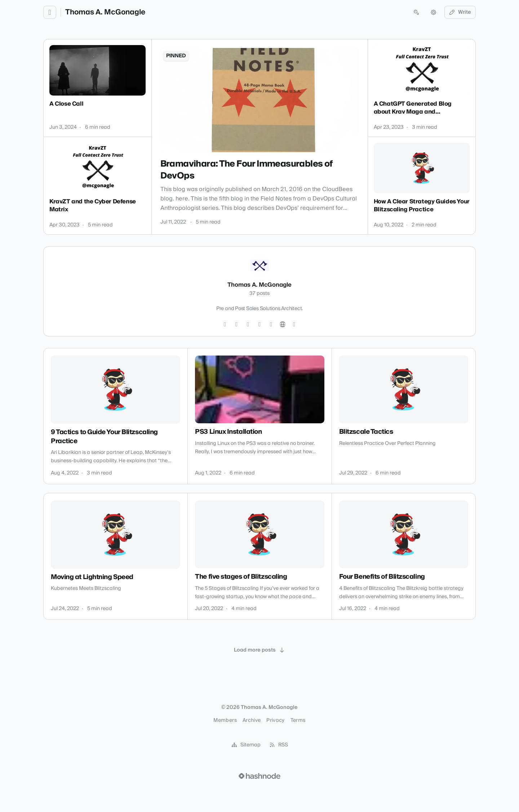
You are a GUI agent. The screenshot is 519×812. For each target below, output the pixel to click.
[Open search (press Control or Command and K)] (416, 12)
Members (225, 720)
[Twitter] (225, 325)
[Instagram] (236, 325)
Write (460, 12)
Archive (252, 720)
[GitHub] (248, 325)
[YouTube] (271, 325)
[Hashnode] (294, 325)
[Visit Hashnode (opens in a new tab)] (259, 776)
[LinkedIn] (259, 325)
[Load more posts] (259, 650)
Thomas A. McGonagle (105, 12)
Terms (298, 720)
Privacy (275, 720)
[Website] (283, 325)
